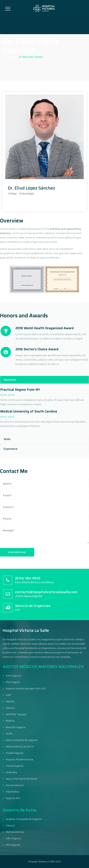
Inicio (6, 57)
